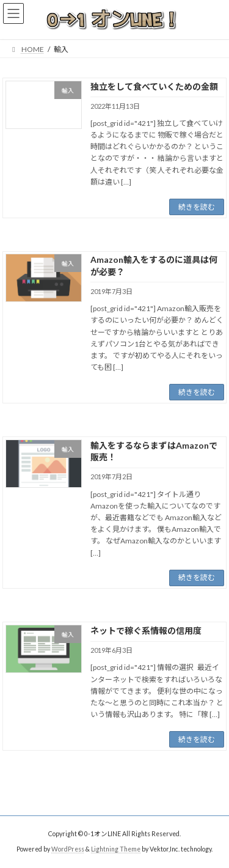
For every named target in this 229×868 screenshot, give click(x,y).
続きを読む (197, 207)
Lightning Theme (116, 849)
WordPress (68, 849)
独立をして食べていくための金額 (154, 86)
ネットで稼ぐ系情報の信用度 (146, 631)
